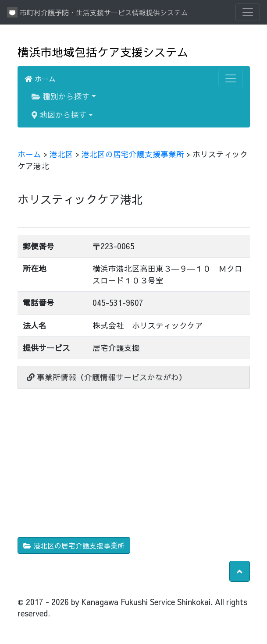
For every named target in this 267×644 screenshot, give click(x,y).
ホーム (40, 78)
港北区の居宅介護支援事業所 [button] (74, 545)
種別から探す (61, 96)
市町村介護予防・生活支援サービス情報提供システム (98, 12)
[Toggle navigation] (248, 12)
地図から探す (59, 115)
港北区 (61, 154)
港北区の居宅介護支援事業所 (133, 154)
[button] (240, 571)
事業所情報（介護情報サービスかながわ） (107, 377)
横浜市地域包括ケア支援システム (103, 52)
